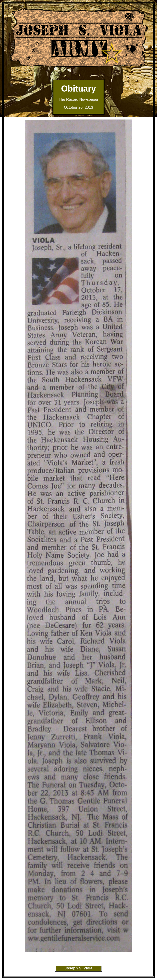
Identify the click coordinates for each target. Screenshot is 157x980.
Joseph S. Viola (79, 968)
